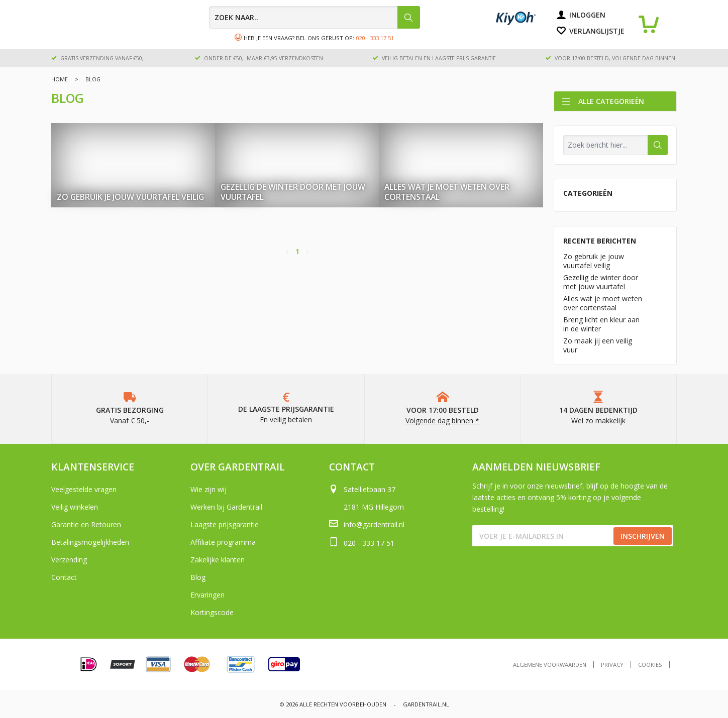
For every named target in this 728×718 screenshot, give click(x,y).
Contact (64, 577)
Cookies (650, 665)
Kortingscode (212, 612)
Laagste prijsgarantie (225, 524)
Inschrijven (643, 536)
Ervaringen (207, 595)
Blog (198, 577)
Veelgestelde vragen (84, 489)
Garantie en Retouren (86, 524)
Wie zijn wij (209, 489)
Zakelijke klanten (218, 560)
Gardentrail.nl (426, 704)
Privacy (612, 665)
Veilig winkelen (75, 507)
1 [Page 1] (297, 251)
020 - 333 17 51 (375, 38)
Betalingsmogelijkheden (90, 542)
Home (60, 79)
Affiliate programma (223, 542)
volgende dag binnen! (644, 58)
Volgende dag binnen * (442, 421)
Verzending (69, 560)
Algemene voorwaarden (550, 665)
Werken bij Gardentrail (226, 507)
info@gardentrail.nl (374, 524)
